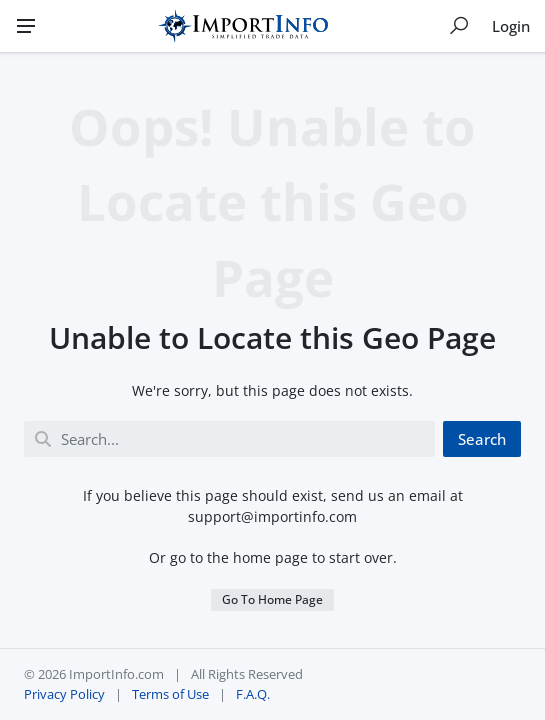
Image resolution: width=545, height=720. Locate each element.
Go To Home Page (272, 599)
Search (482, 439)
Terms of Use (170, 694)
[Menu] (26, 26)
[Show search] (459, 26)
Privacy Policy (64, 694)
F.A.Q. (253, 694)
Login (511, 26)
